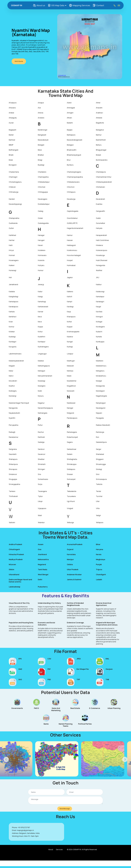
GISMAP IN (17, 5)
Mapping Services (79, 5)
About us (39, 5)
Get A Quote (20, 61)
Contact (98, 5)
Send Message (65, 810)
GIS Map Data (56, 5)
